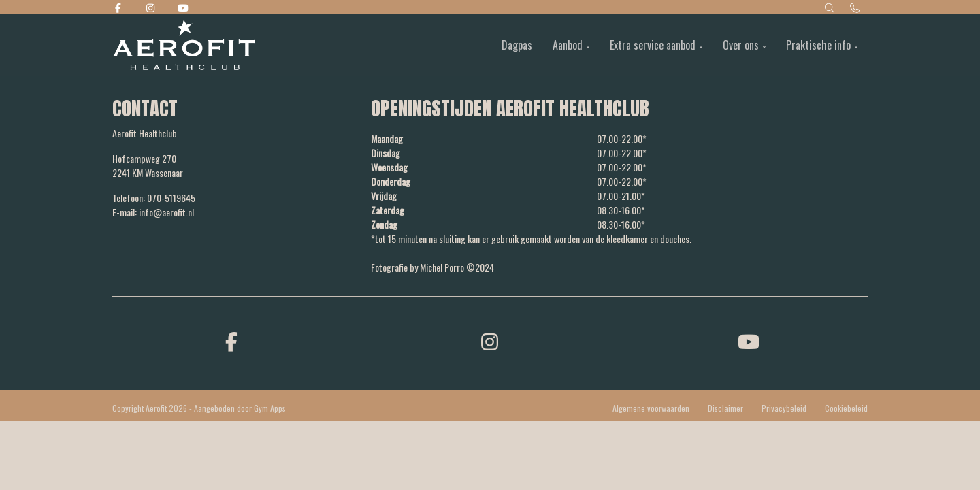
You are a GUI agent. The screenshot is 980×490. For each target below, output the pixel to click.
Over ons (741, 45)
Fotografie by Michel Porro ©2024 (432, 267)
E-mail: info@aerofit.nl (153, 212)
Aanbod (568, 45)
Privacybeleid (784, 408)
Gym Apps (270, 408)
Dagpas (517, 45)
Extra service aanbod (653, 45)
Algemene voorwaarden (651, 408)
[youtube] (749, 341)
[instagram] (490, 341)
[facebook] (231, 341)
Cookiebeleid (846, 408)
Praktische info (818, 45)
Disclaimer (725, 408)
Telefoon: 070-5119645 (154, 198)
